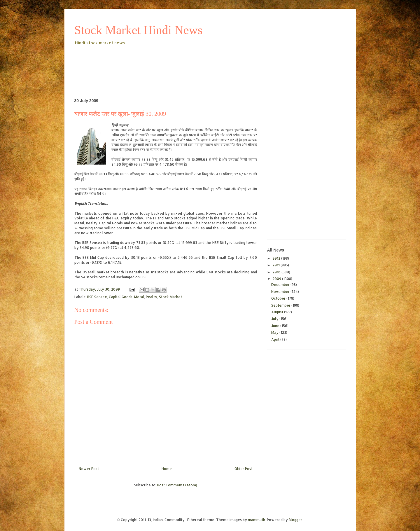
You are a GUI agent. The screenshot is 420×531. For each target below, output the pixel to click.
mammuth (257, 520)
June (276, 326)
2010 (277, 272)
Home (167, 469)
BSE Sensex (97, 297)
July (275, 319)
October (279, 298)
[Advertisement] (181, 62)
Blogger (295, 520)
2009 (277, 279)
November (281, 292)
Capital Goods (121, 297)
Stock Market (170, 297)
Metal (139, 297)
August (278, 312)
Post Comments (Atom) (177, 485)
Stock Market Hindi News (139, 30)
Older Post (244, 469)
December (281, 285)
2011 (276, 265)
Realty (152, 297)
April (276, 339)
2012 (277, 258)
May (275, 332)
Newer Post (89, 469)
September (281, 305)
